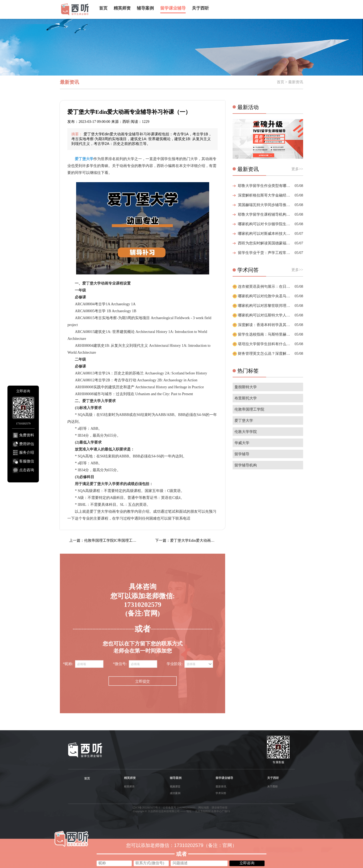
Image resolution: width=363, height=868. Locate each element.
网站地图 (204, 808)
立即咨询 (247, 863)
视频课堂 (175, 786)
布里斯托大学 (246, 398)
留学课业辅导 (173, 8)
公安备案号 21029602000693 (179, 808)
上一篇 (104, 541)
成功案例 (175, 793)
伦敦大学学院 (246, 432)
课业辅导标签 (220, 808)
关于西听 (200, 8)
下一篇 (190, 541)
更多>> (297, 169)
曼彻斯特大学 (246, 387)
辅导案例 (145, 8)
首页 (103, 8)
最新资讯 (221, 786)
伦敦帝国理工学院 (249, 409)
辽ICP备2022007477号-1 (146, 808)
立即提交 (143, 681)
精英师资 (122, 8)
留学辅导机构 (246, 465)
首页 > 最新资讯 (290, 82)
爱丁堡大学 (244, 421)
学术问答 (221, 793)
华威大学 (242, 443)
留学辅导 (242, 454)
